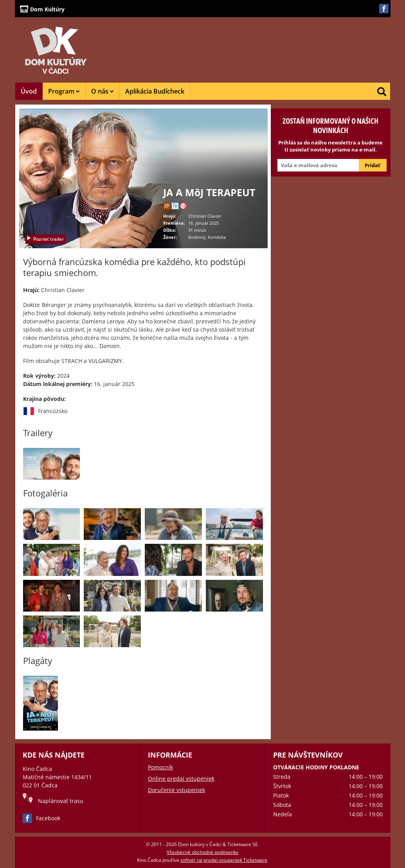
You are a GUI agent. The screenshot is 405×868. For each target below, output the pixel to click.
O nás (103, 91)
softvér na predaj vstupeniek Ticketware (224, 860)
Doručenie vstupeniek (176, 790)
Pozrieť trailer (45, 239)
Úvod (29, 91)
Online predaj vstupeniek (181, 779)
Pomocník (160, 767)
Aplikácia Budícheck (155, 91)
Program (64, 91)
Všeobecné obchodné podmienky (202, 852)
